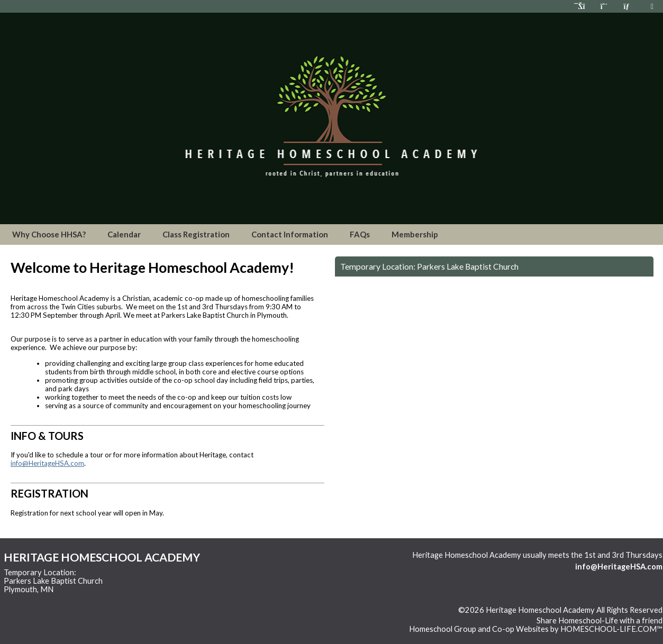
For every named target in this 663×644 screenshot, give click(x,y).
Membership (415, 234)
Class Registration (196, 234)
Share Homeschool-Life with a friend (600, 620)
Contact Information (290, 234)
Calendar (124, 234)
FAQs (360, 234)
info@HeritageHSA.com (47, 463)
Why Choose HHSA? (49, 234)
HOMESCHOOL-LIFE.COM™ (611, 629)
